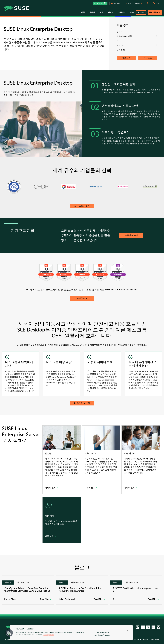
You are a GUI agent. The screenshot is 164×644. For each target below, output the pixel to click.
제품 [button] (83, 12)
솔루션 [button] (92, 12)
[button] (101, 2)
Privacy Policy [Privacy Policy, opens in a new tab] (49, 635)
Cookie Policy (154, 640)
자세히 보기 (50, 488)
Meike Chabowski (67, 599)
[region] (71, 633)
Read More (45, 599)
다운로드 (148, 58)
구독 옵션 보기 (131, 235)
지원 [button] (101, 12)
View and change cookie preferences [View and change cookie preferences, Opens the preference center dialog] (102, 634)
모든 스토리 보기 (82, 206)
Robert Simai (10, 599)
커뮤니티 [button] (122, 12)
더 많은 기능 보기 (82, 403)
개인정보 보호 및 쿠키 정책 (139, 640)
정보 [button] (132, 12)
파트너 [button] (111, 12)
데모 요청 (126, 58)
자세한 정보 (82, 298)
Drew (115, 599)
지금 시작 (49, 536)
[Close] (128, 631)
